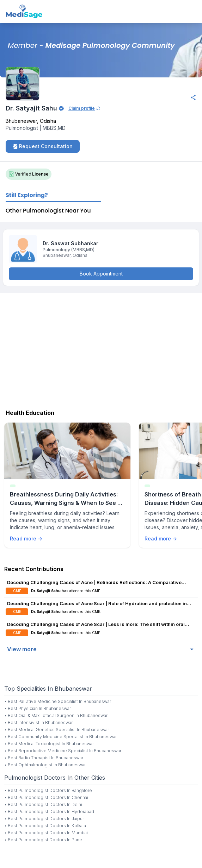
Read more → (26, 538)
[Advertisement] (101, 349)
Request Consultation (43, 146)
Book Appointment (101, 274)
